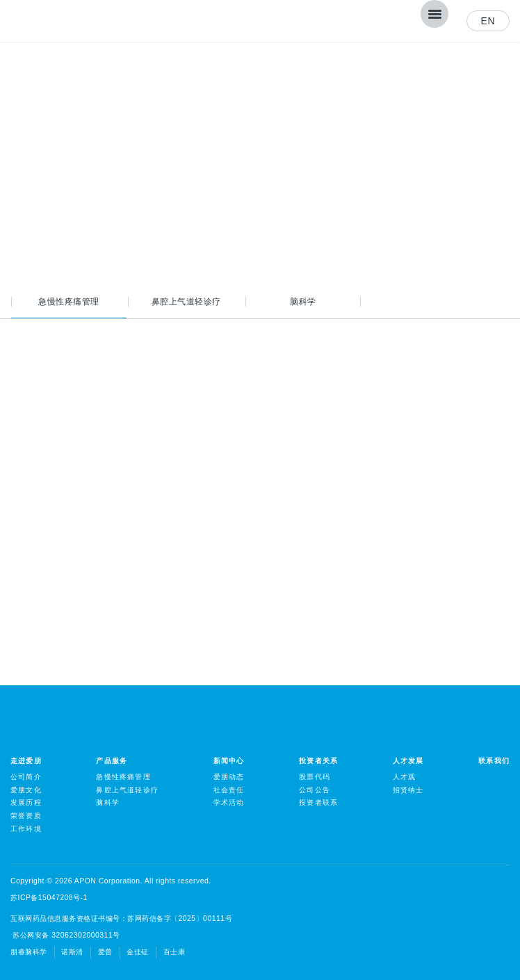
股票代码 (315, 777)
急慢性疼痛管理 (69, 301)
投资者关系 (318, 761)
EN (488, 21)
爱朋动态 (229, 777)
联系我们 (494, 761)
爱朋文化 (26, 790)
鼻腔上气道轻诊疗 (186, 301)
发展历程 (26, 802)
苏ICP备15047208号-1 (49, 898)
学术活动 (229, 802)
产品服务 (112, 761)
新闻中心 (229, 761)
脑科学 (303, 301)
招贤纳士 (408, 790)
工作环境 (26, 829)
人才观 (405, 777)
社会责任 (229, 790)
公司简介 (26, 777)
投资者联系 (318, 802)
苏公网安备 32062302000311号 (65, 935)
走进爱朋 (26, 761)
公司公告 (315, 790)
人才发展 (408, 761)
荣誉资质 (26, 816)
